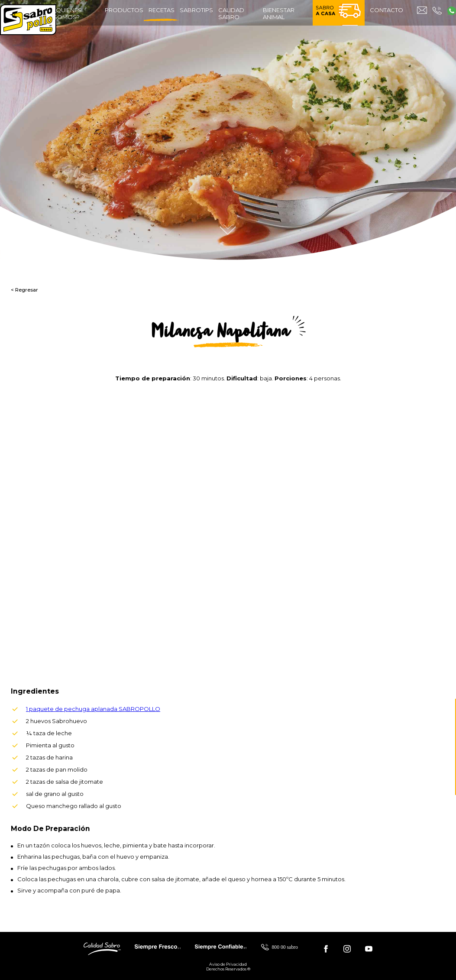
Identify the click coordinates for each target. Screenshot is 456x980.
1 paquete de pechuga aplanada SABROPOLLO (93, 709)
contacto (386, 10)
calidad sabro (231, 13)
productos (124, 10)
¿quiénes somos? (68, 13)
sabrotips (196, 10)
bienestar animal (279, 13)
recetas (162, 14)
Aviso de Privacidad (228, 964)
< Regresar (24, 290)
